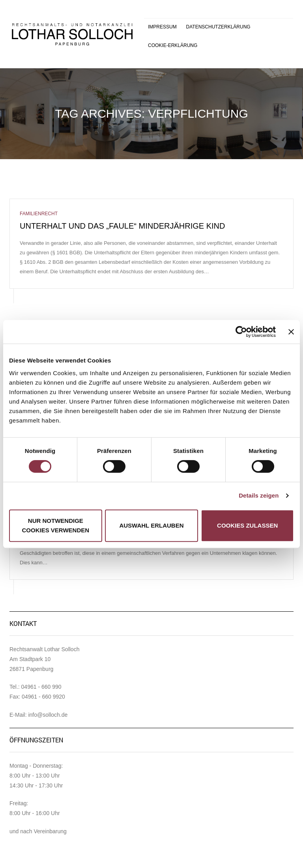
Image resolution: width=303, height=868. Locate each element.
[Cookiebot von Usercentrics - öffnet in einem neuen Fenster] (241, 332)
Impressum (162, 27)
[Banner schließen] (291, 332)
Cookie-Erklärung (173, 45)
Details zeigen (259, 495)
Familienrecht (39, 214)
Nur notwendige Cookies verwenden (56, 525)
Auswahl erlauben (151, 525)
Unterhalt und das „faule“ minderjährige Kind (122, 226)
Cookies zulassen (247, 525)
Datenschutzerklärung (218, 27)
